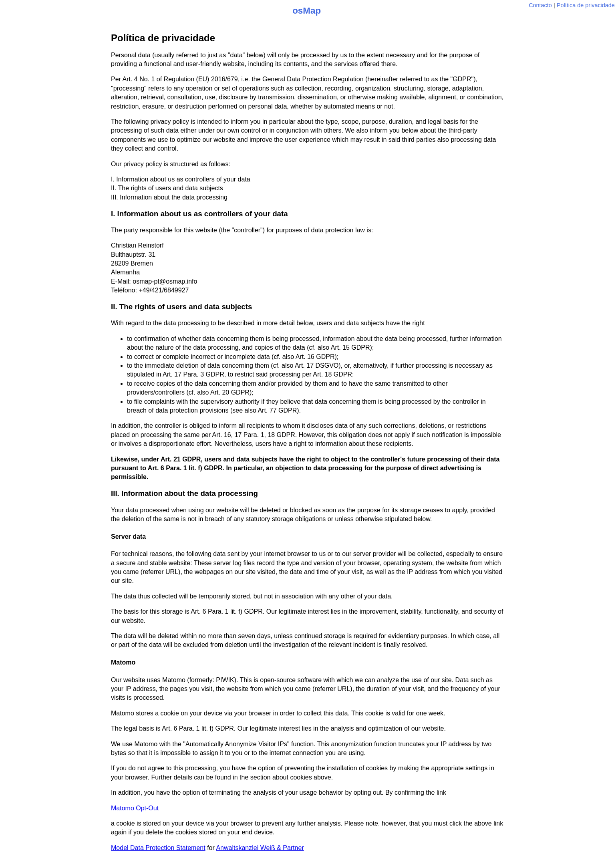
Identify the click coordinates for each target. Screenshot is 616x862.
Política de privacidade (586, 5)
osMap (307, 11)
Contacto (540, 5)
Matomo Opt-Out (135, 808)
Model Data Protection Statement (158, 848)
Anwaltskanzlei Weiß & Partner (260, 848)
